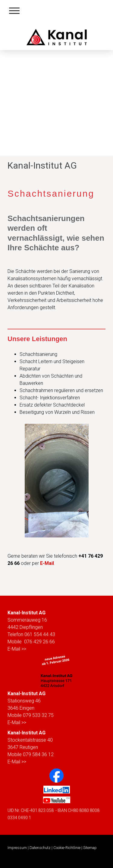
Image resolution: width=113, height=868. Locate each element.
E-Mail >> (17, 649)
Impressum (17, 848)
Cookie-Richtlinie (67, 848)
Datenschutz (40, 848)
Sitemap (90, 848)
